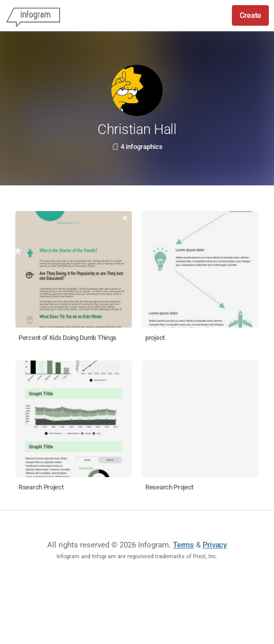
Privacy (215, 545)
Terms (183, 545)
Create (250, 15)
